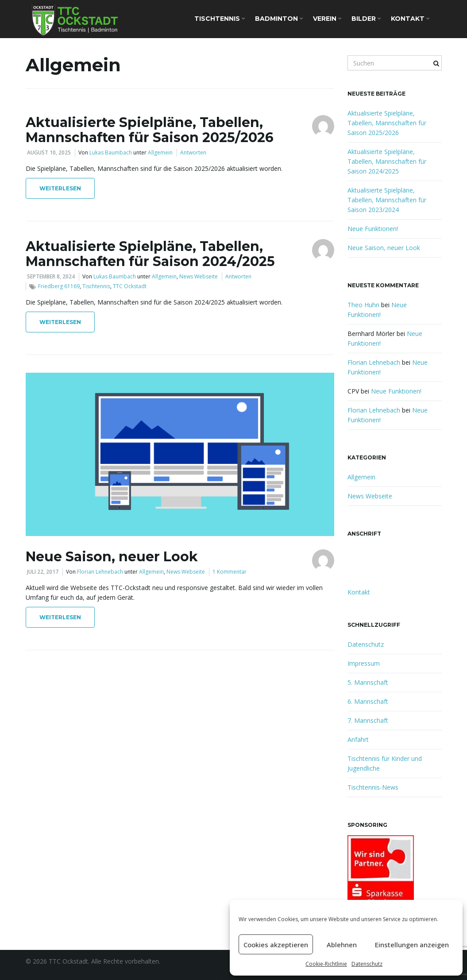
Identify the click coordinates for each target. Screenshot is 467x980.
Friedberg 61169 (59, 286)
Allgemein (160, 152)
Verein (327, 19)
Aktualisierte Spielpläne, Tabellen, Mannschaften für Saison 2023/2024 (387, 200)
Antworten (193, 152)
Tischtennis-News (373, 787)
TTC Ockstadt (130, 286)
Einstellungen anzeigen (412, 945)
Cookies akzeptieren (276, 945)
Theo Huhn (363, 305)
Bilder (366, 19)
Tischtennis (220, 19)
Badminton (279, 19)
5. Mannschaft (368, 682)
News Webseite (199, 276)
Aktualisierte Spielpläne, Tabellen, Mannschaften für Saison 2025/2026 (150, 130)
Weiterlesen (60, 188)
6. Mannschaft (368, 701)
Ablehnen (342, 945)
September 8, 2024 (51, 276)
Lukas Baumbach (111, 152)
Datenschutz (367, 964)
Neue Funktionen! (373, 229)
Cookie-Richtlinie (326, 964)
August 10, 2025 (49, 152)
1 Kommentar (230, 572)
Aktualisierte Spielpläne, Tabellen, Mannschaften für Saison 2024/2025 (150, 254)
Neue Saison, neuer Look (112, 557)
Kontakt (410, 19)
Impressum (364, 663)
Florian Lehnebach (100, 572)
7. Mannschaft (368, 720)
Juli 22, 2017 (43, 572)
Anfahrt (358, 739)
